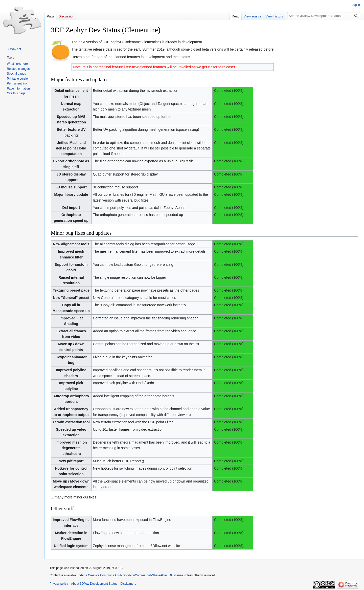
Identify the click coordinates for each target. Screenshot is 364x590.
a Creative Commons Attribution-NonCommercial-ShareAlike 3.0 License (134, 575)
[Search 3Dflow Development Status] (324, 16)
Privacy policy (59, 584)
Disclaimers (128, 584)
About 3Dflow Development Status (94, 584)
